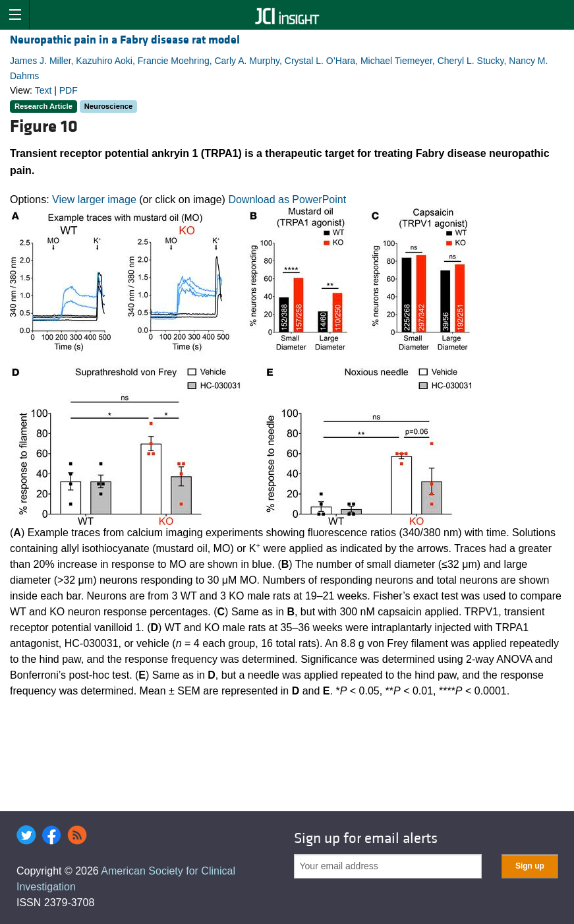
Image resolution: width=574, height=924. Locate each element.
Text (43, 90)
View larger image (94, 200)
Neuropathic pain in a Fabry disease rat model (125, 40)
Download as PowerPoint (287, 200)
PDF (69, 90)
